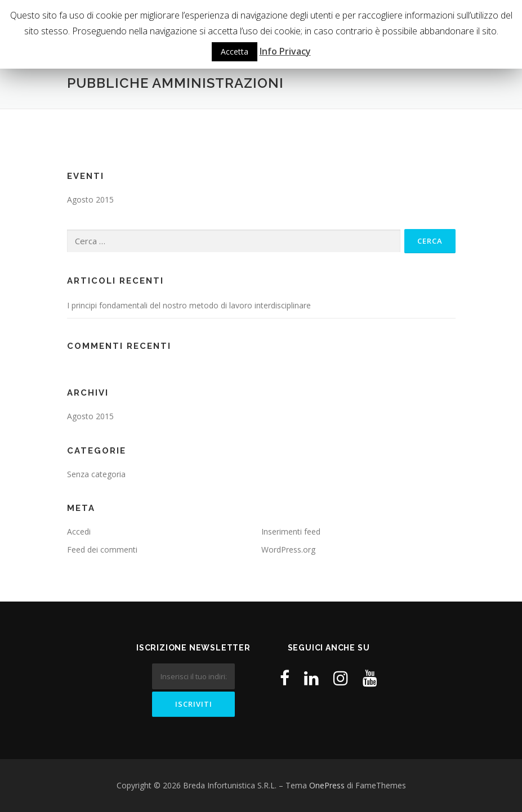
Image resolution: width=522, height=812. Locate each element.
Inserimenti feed (291, 531)
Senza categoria (96, 474)
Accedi (79, 531)
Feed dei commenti (102, 549)
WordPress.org (288, 549)
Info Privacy (285, 51)
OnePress (327, 785)
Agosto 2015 (90, 199)
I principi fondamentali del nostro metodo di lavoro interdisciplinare (189, 305)
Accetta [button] (235, 51)
